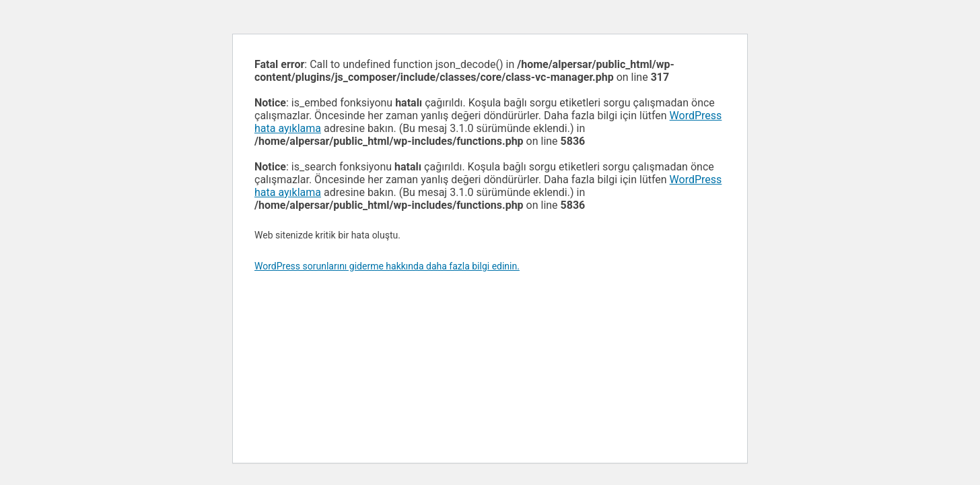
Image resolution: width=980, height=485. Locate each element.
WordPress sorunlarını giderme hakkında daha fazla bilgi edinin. (387, 266)
